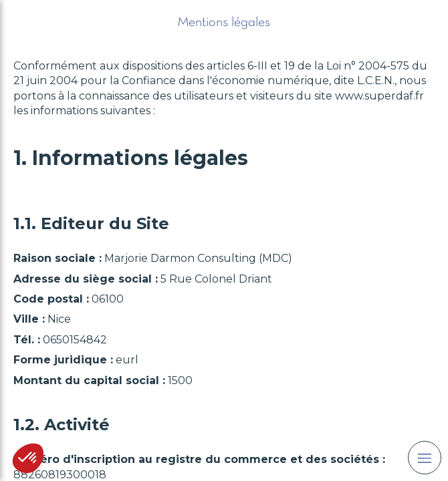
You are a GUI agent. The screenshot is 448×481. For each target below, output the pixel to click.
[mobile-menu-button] (425, 458)
